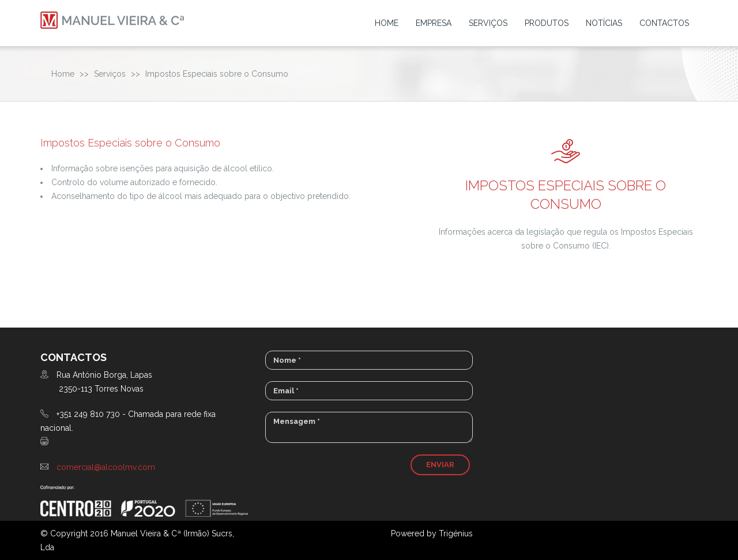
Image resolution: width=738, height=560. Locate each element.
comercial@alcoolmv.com (106, 467)
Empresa (434, 23)
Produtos (547, 23)
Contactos (664, 23)
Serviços (488, 23)
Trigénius (456, 533)
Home (387, 23)
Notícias (604, 23)
